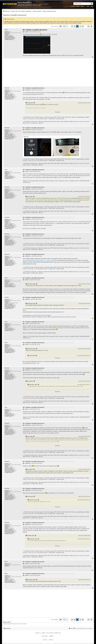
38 (83, 26)
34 (72, 26)
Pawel (6, 562)
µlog (92, 6)
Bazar (82, 6)
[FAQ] (71, 628)
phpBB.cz (52, 636)
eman (6, 170)
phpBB (43, 633)
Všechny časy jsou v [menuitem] (85, 628)
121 (88, 26)
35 (75, 26)
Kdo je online (7, 622)
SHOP (78, 6)
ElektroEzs (7, 88)
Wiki (88, 6)
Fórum (73, 6)
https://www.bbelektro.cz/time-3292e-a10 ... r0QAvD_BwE (38, 260)
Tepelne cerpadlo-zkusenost (15, 15)
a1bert (6, 30)
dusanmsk (7, 217)
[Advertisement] (48, 72)
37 (80, 26)
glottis (6, 278)
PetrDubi (7, 297)
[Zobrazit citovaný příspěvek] (34, 103)
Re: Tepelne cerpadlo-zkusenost (35, 30)
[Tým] (75, 628)
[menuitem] (30, 11)
